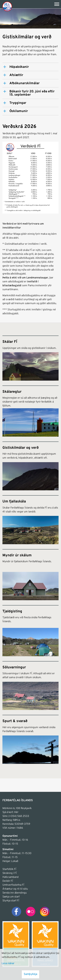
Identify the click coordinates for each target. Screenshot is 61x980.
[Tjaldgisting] (30, 631)
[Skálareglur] (30, 411)
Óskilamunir (19, 111)
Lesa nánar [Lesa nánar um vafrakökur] (8, 963)
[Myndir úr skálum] (30, 575)
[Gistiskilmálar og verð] (30, 466)
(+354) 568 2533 (19, 816)
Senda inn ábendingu (15, 893)
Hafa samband (10, 877)
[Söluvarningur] (30, 686)
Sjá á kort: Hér (10, 812)
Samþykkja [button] (30, 974)
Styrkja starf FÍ (11, 901)
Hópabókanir (19, 67)
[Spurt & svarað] (30, 739)
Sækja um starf (11, 897)
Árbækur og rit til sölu (15, 889)
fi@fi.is (17, 820)
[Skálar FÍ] (30, 358)
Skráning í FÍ (10, 873)
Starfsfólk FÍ (9, 869)
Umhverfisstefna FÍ (13, 885)
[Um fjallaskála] (30, 520)
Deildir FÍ (8, 881)
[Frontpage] (7, 6)
